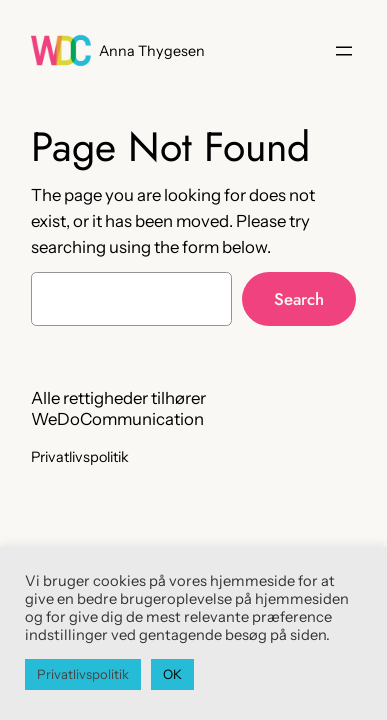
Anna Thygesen (152, 51)
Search (299, 299)
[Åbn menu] (344, 51)
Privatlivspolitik (83, 674)
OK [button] (172, 674)
